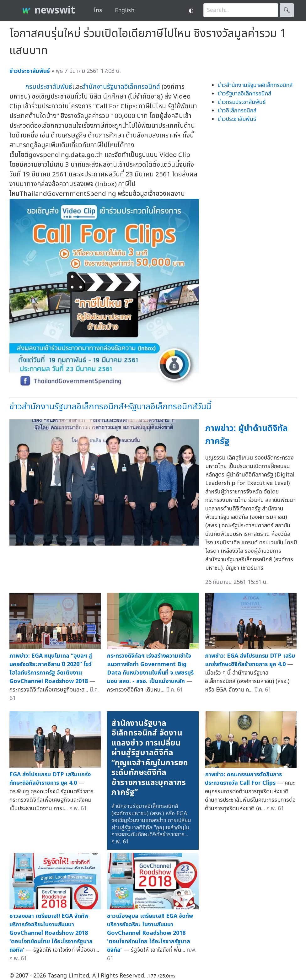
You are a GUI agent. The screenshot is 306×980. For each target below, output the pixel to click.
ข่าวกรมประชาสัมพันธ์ (242, 102)
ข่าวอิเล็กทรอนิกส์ (237, 111)
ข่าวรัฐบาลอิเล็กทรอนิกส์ (244, 94)
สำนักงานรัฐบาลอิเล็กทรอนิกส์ (121, 87)
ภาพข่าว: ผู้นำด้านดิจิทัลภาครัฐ (247, 435)
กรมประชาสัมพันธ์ (49, 87)
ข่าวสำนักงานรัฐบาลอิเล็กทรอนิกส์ (255, 85)
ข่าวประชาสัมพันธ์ (237, 119)
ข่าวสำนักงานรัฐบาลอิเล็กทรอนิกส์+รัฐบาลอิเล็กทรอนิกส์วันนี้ (110, 407)
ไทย (98, 11)
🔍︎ (287, 10)
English (125, 11)
